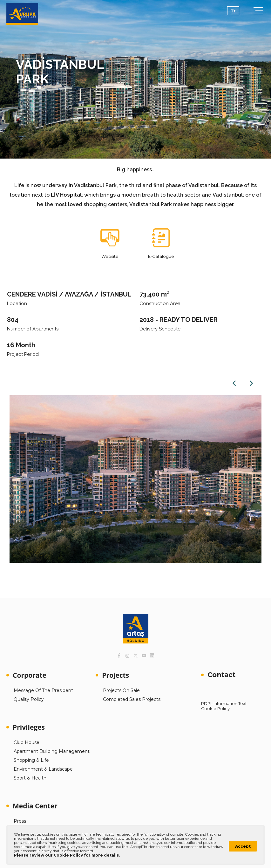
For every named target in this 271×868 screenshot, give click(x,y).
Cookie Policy (215, 708)
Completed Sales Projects (132, 699)
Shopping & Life (31, 760)
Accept (243, 846)
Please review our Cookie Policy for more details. (67, 855)
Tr (233, 11)
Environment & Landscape (43, 769)
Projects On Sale (121, 690)
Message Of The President (43, 690)
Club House (27, 742)
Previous (234, 383)
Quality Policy (29, 699)
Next (251, 383)
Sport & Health (30, 778)
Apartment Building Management (52, 751)
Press (20, 821)
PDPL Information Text (224, 703)
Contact (221, 675)
